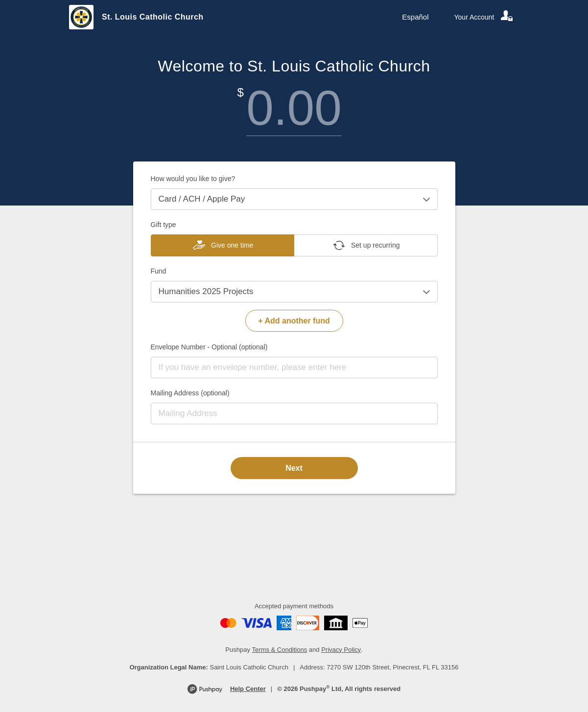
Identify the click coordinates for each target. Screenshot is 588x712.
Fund (159, 271)
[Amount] (294, 108)
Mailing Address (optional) (190, 393)
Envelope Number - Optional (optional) (209, 347)
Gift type (164, 225)
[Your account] (484, 17)
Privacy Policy (341, 650)
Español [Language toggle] (415, 17)
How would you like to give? (193, 179)
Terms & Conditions (280, 650)
